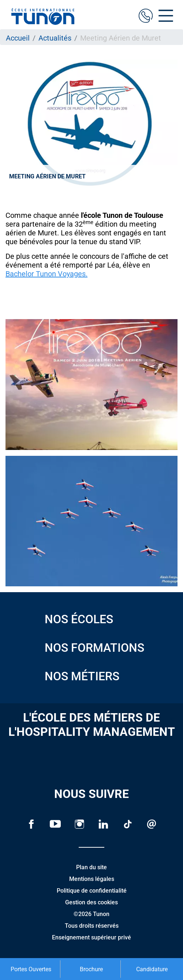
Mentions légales (92, 879)
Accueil (18, 38)
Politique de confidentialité (92, 891)
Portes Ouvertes (31, 969)
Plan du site (91, 867)
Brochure (91, 969)
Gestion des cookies (91, 902)
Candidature (152, 969)
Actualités (55, 38)
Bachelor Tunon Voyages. (46, 274)
